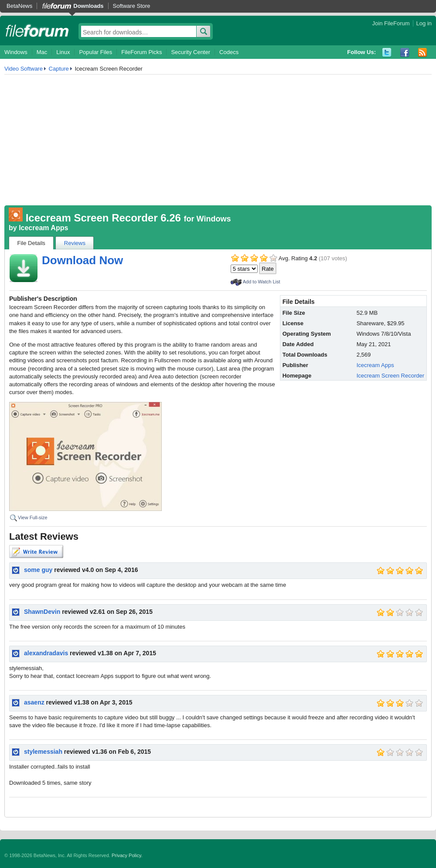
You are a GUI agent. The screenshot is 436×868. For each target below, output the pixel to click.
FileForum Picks (141, 52)
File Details (31, 243)
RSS (423, 53)
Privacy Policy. (127, 855)
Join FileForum (391, 23)
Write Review (36, 551)
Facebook (405, 53)
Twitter (387, 53)
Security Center (191, 52)
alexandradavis (46, 653)
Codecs (229, 52)
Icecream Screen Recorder (390, 376)
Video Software (24, 69)
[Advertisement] (218, 140)
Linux (63, 52)
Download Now (82, 260)
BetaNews (19, 6)
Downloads (88, 6)
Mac (42, 52)
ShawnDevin (42, 612)
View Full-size (33, 517)
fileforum (37, 31)
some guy (38, 570)
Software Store (132, 6)
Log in (424, 23)
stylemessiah (43, 752)
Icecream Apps (43, 228)
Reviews (75, 243)
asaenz (34, 702)
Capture (59, 69)
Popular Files (95, 52)
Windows (16, 52)
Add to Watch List (262, 282)
